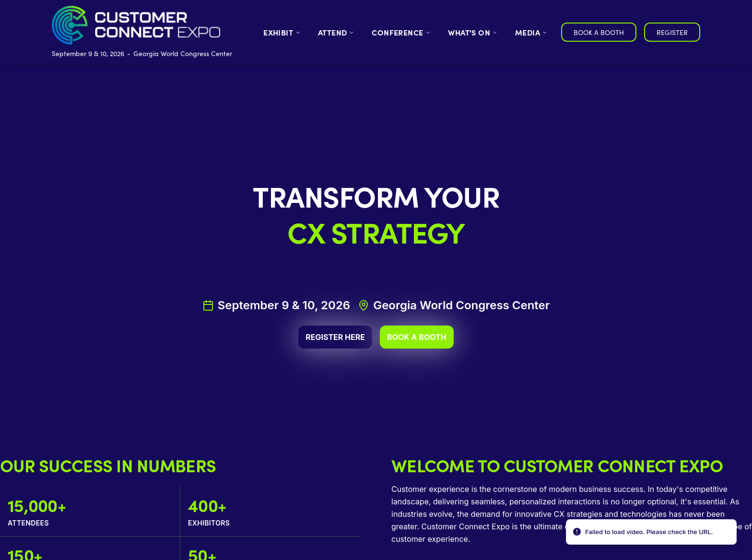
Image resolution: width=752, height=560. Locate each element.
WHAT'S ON (473, 32)
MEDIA (531, 32)
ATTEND (336, 32)
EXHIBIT (282, 32)
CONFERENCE (401, 32)
